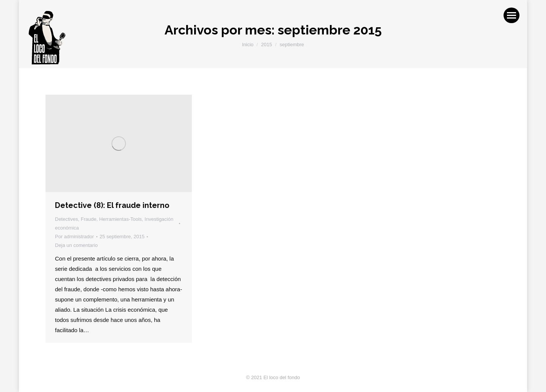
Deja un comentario (76, 245)
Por (75, 237)
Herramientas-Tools (120, 219)
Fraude (89, 219)
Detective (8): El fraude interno (112, 205)
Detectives (67, 219)
